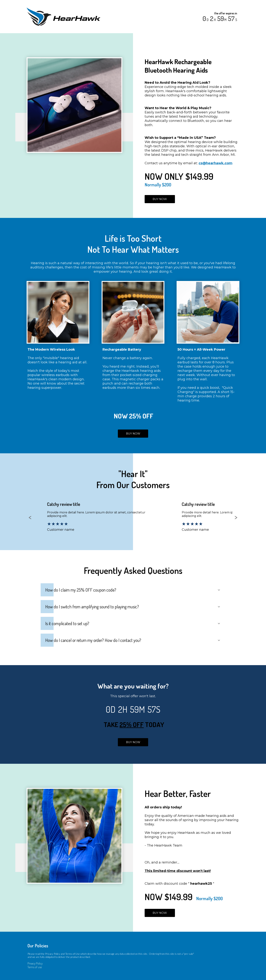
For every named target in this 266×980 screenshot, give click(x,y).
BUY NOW (160, 199)
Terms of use (35, 967)
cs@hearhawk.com (215, 163)
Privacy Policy (35, 963)
